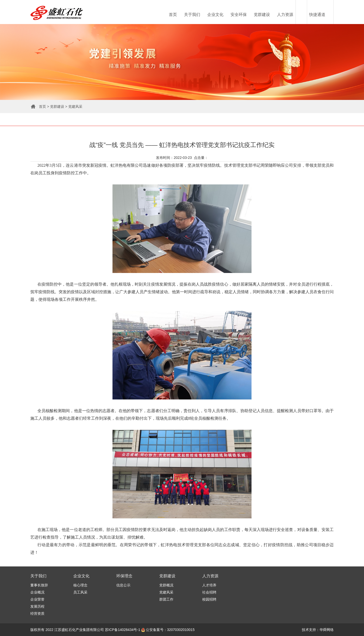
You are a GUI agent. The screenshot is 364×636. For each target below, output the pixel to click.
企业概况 (37, 592)
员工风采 (80, 592)
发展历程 (37, 606)
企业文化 (215, 15)
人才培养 (209, 585)
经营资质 (37, 613)
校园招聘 (209, 599)
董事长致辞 (39, 585)
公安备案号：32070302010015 (168, 630)
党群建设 (262, 15)
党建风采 (75, 107)
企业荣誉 (37, 599)
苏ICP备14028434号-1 (123, 630)
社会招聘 (209, 592)
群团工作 (166, 599)
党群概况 (166, 585)
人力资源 (285, 15)
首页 (173, 15)
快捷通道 (317, 15)
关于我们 (192, 15)
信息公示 (123, 585)
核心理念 (80, 585)
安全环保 (239, 15)
